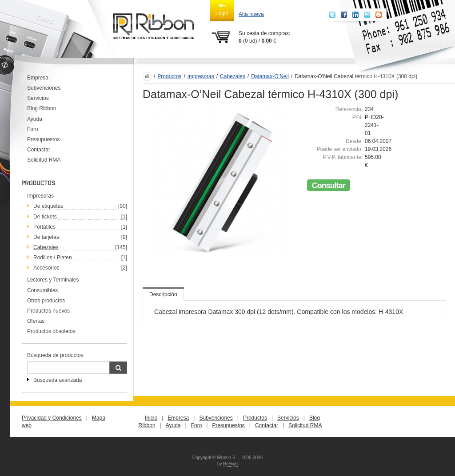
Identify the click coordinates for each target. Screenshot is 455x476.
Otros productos (46, 301)
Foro (33, 129)
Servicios (38, 98)
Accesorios (46, 268)
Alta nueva (251, 14)
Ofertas (36, 321)
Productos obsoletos (51, 331)
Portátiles (44, 227)
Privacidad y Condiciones (52, 418)
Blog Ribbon (42, 108)
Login (222, 9)
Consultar (329, 186)
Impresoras (40, 196)
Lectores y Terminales (53, 280)
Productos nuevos (48, 311)
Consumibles (42, 290)
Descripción (163, 294)
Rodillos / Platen (53, 258)
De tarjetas (46, 237)
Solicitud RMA (44, 160)
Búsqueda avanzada (58, 380)
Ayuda (35, 119)
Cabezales (46, 247)
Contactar (39, 150)
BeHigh (230, 464)
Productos (169, 76)
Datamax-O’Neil (270, 76)
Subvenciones (44, 88)
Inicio (151, 418)
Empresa (38, 78)
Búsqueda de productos (55, 355)
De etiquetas (48, 206)
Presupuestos (43, 139)
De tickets (45, 217)
